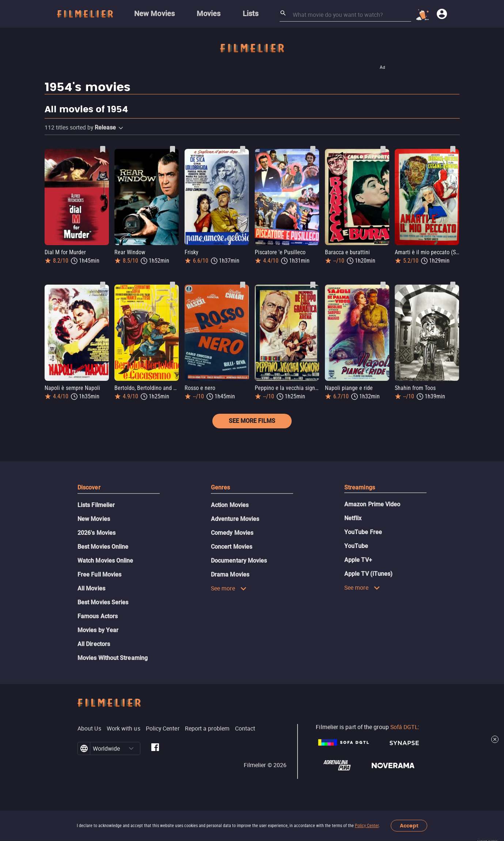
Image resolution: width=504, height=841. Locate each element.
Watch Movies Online (105, 561)
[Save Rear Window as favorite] (173, 149)
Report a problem (207, 728)
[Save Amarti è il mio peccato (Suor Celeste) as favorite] (453, 149)
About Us (89, 728)
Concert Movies (232, 547)
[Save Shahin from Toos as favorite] (453, 285)
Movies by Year (98, 630)
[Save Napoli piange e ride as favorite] (383, 285)
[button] (121, 128)
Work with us (124, 728)
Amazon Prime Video (372, 504)
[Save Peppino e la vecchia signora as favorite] (313, 285)
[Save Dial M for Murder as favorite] (103, 149)
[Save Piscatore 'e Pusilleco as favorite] (313, 149)
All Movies (91, 588)
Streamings (360, 487)
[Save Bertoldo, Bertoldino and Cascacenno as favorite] (173, 285)
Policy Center (367, 826)
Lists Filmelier (96, 505)
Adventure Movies (235, 519)
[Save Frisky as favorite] (243, 149)
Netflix (353, 518)
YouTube (356, 546)
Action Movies (230, 505)
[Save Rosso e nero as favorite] (243, 285)
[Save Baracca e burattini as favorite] (383, 149)
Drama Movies (230, 575)
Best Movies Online (103, 547)
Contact (245, 728)
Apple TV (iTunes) (368, 574)
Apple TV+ (358, 560)
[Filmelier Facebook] (155, 748)
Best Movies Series (103, 602)
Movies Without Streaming (113, 658)
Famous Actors (98, 616)
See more (229, 588)
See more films (252, 421)
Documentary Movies (239, 561)
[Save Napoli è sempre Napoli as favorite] (103, 285)
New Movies (94, 519)
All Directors (94, 644)
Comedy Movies (232, 533)
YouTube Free (363, 532)
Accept (409, 826)
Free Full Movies (99, 575)
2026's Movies (96, 533)
